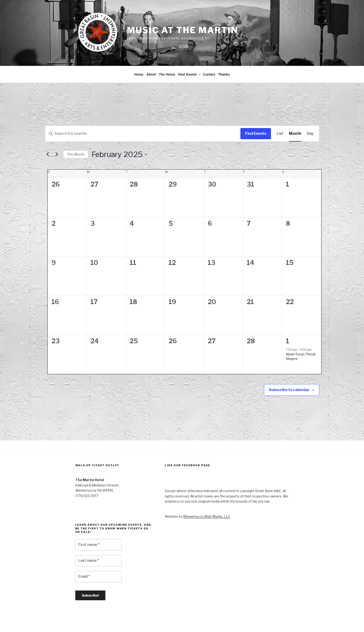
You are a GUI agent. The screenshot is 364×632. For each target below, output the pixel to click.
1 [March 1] (288, 324)
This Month (76, 137)
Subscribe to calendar (289, 373)
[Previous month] (48, 138)
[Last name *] (99, 544)
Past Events (190, 58)
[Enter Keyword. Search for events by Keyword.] (143, 117)
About (151, 58)
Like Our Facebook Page (187, 448)
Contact (209, 58)
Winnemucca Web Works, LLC (207, 500)
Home (139, 58)
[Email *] (99, 560)
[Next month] (57, 138)
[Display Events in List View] (280, 117)
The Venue (167, 58)
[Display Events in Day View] (310, 117)
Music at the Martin (183, 30)
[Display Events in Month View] (295, 117)
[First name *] (99, 528)
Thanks (224, 58)
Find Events (256, 117)
